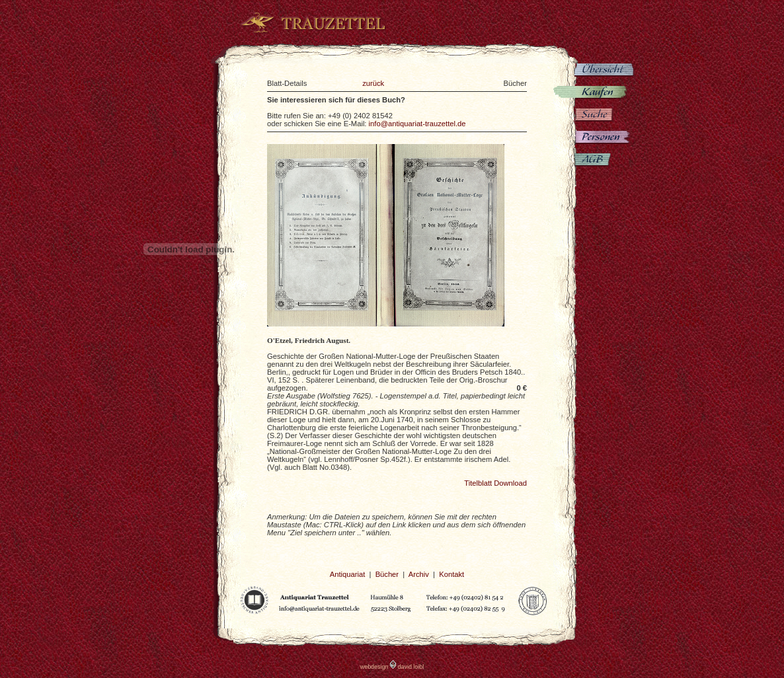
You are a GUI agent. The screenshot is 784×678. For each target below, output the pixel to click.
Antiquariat (348, 574)
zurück (373, 83)
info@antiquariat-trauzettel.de (417, 124)
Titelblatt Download (495, 483)
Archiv (419, 574)
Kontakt (451, 574)
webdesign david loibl (392, 667)
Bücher (387, 574)
